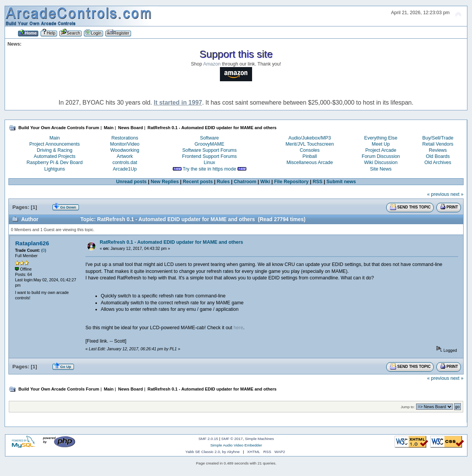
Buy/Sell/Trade (438, 138)
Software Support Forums (210, 150)
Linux (210, 162)
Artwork (125, 156)
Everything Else (381, 138)
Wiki (265, 182)
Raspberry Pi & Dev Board (54, 162)
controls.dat (125, 162)
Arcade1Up (125, 169)
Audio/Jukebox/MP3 (310, 138)
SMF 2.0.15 (208, 439)
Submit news (341, 182)
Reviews (438, 150)
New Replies (165, 182)
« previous (438, 194)
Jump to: (408, 407)
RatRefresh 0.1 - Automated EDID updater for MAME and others (171, 242)
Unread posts (131, 182)
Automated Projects (55, 156)
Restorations (125, 138)
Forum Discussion (381, 156)
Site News (381, 169)
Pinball (310, 156)
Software (209, 138)
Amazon (212, 64)
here (238, 328)
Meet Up (381, 144)
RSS (318, 182)
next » (457, 194)
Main (55, 138)
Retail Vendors (438, 144)
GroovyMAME (210, 144)
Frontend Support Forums (209, 156)
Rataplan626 (32, 243)
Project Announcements (55, 144)
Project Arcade (381, 150)
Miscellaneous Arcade (310, 162)
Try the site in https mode (210, 169)
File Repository (291, 182)
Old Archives (438, 162)
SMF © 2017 (232, 439)
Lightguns (54, 169)
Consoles (310, 150)
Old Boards (438, 156)
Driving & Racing (55, 150)
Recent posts (198, 182)
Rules (223, 182)
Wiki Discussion (381, 162)
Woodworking (125, 150)
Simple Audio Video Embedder (236, 445)
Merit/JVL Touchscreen (310, 144)
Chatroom (245, 182)
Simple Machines (259, 439)
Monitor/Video (125, 144)
